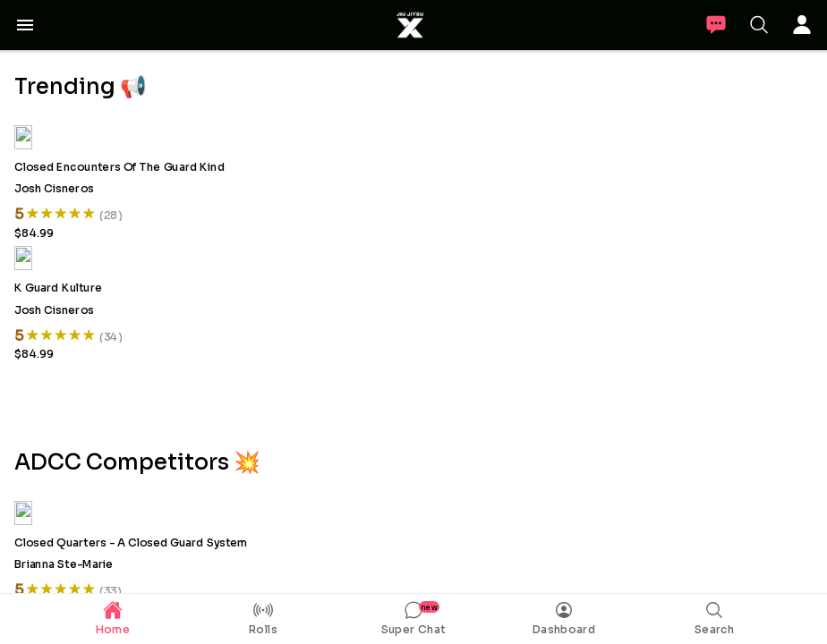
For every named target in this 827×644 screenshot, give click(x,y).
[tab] (113, 619)
